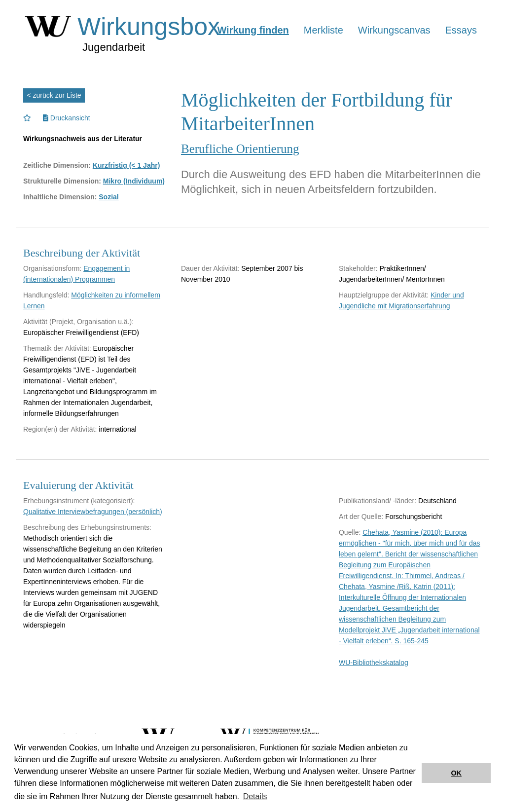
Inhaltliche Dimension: (60, 197)
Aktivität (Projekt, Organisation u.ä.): (78, 322)
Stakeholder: (358, 268)
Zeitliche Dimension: (57, 165)
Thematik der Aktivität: (57, 348)
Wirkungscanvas (394, 30)
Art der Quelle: (361, 517)
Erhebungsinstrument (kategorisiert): (79, 501)
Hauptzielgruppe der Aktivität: (384, 295)
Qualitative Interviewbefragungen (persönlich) (93, 512)
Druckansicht (67, 118)
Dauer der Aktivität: (210, 268)
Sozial (108, 197)
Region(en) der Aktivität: (60, 429)
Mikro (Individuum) (134, 181)
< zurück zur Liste (54, 95)
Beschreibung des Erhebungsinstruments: (87, 527)
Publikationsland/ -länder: (378, 501)
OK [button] (456, 773)
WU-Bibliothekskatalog (374, 663)
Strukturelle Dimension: (62, 181)
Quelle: (350, 532)
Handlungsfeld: (46, 295)
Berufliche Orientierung (240, 149)
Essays (461, 30)
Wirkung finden (253, 30)
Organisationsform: (52, 268)
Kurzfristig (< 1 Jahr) (126, 165)
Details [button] (255, 796)
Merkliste (324, 30)
